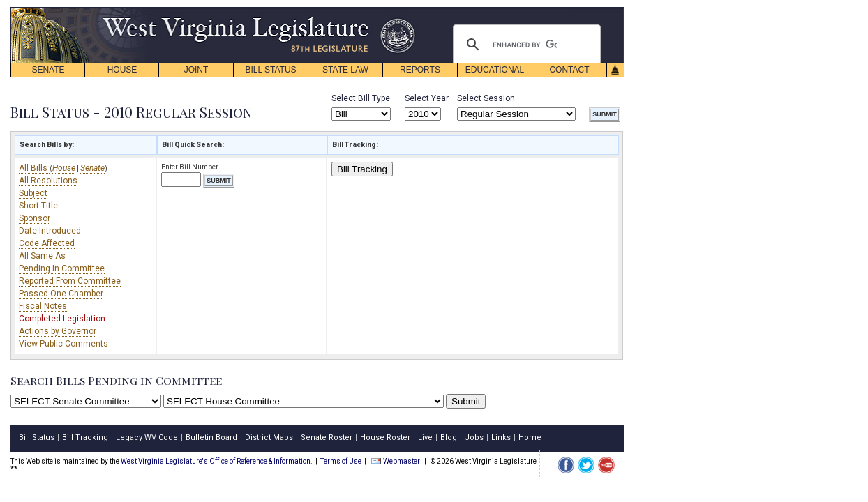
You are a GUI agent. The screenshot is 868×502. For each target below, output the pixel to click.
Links (501, 438)
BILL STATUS (270, 70)
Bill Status (37, 438)
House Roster (385, 438)
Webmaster (395, 461)
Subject (33, 193)
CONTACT (569, 70)
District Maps (269, 438)
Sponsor (35, 218)
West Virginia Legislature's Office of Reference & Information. (217, 461)
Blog (449, 438)
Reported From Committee (70, 281)
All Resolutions (48, 181)
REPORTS (420, 70)
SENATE (48, 70)
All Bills (34, 168)
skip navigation (405, 11)
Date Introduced (50, 231)
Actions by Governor (58, 331)
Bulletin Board (211, 438)
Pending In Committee (62, 268)
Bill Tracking (362, 169)
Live (425, 438)
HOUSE (122, 70)
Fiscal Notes (43, 306)
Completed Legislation (62, 319)
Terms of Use (341, 461)
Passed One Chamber (61, 294)
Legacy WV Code (147, 438)
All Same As (42, 256)
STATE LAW (345, 70)
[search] (525, 45)
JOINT (196, 70)
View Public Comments (63, 344)
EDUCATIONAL (495, 70)
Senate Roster (327, 438)
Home (530, 438)
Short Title (38, 206)
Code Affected (47, 243)
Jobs (474, 438)
